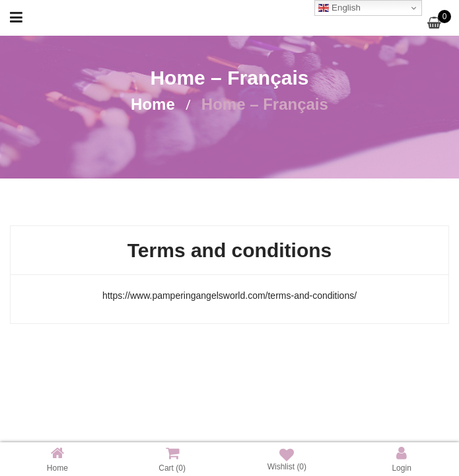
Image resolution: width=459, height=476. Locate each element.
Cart (172, 459)
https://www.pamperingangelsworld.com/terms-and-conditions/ (229, 296)
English (339, 8)
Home (153, 104)
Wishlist (287, 459)
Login (401, 459)
